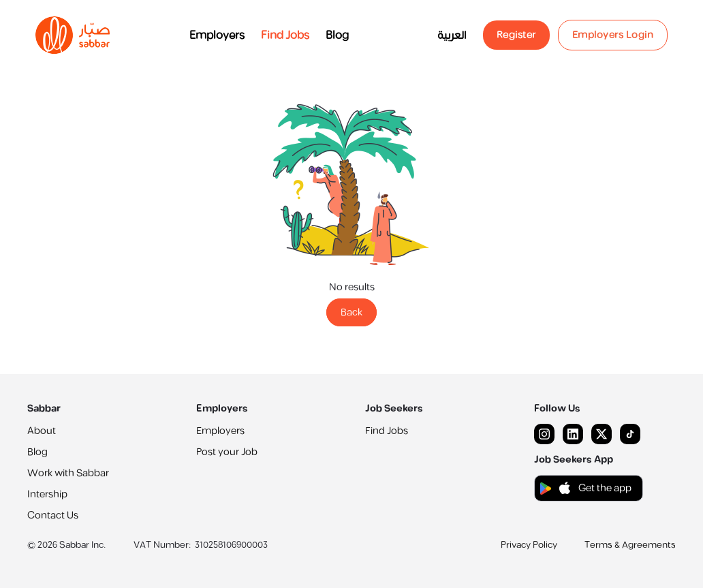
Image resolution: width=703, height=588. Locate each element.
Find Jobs (285, 35)
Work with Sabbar (68, 473)
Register (516, 35)
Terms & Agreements (630, 545)
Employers (217, 35)
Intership (47, 494)
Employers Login (613, 35)
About (42, 431)
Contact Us (53, 515)
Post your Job (227, 452)
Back (351, 312)
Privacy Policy (529, 545)
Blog (337, 35)
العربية (452, 35)
